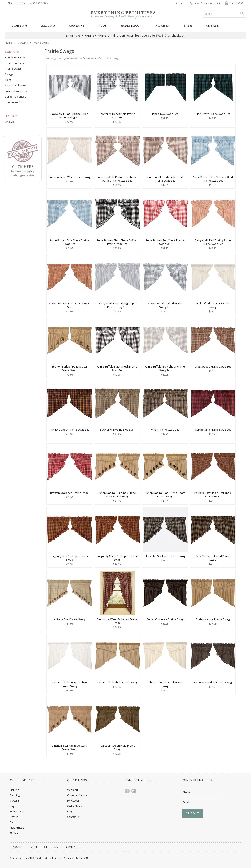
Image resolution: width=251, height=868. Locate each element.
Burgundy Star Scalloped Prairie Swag (69, 558)
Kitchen (162, 26)
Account (180, 3)
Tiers (8, 80)
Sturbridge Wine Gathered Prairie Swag (117, 621)
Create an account (210, 3)
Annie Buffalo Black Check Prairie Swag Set (117, 368)
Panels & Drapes (15, 57)
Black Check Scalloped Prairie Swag (213, 558)
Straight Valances (16, 85)
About (17, 847)
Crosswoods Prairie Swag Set (213, 366)
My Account (74, 801)
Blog (70, 812)
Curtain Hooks (14, 102)
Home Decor (131, 26)
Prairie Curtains (14, 63)
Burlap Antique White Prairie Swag (69, 177)
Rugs (103, 26)
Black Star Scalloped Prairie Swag (165, 556)
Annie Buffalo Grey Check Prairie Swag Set (165, 368)
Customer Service (77, 795)
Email (186, 802)
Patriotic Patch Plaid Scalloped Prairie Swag (213, 495)
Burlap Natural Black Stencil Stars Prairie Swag (165, 495)
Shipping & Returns (44, 847)
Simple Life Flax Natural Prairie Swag (213, 305)
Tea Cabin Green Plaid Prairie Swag (117, 747)
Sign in (193, 3)
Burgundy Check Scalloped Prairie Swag (117, 558)
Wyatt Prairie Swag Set (165, 430)
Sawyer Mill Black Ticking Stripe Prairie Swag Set (69, 116)
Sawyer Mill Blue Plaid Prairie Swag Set (165, 305)
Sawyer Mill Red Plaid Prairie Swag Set (69, 305)
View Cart (73, 790)
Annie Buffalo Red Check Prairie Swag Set (165, 242)
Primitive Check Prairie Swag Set (69, 430)
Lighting (19, 26)
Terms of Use (83, 858)
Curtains (77, 26)
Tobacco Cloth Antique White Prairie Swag (69, 684)
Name (186, 792)
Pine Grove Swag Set (165, 114)
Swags (9, 74)
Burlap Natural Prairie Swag (213, 619)
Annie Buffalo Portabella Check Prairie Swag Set (165, 179)
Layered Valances (16, 91)
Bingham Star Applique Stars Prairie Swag (69, 747)
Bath (188, 26)
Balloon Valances (16, 97)
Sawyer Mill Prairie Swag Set (117, 430)
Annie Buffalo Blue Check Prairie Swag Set (69, 242)
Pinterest (134, 791)
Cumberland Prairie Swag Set (213, 430)
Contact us (73, 817)
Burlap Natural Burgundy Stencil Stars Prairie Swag (117, 495)
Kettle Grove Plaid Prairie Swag (213, 682)
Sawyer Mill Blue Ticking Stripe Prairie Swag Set (117, 305)
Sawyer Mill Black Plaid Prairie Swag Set (117, 116)
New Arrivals (17, 828)
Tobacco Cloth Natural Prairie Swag (165, 684)
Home (9, 43)
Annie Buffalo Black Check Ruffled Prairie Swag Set (117, 242)
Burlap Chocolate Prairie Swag (165, 619)
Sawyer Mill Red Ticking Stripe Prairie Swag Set (213, 242)
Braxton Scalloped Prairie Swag (69, 493)
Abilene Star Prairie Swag (69, 619)
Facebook (127, 791)
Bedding (48, 26)
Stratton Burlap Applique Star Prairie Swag (69, 368)
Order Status (74, 806)
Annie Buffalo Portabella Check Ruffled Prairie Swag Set (117, 179)
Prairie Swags (13, 69)
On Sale (212, 26)
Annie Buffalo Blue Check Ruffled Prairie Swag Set (213, 179)
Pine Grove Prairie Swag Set (213, 114)
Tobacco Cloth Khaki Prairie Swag (117, 682)
